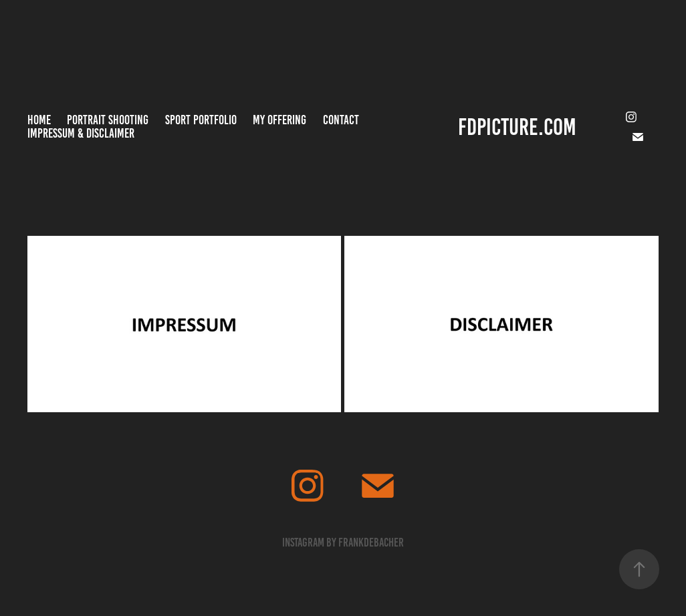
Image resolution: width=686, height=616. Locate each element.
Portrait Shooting (108, 120)
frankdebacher (371, 543)
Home (39, 120)
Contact (341, 120)
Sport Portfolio (201, 120)
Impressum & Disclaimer (81, 133)
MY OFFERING (279, 120)
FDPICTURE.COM (517, 127)
